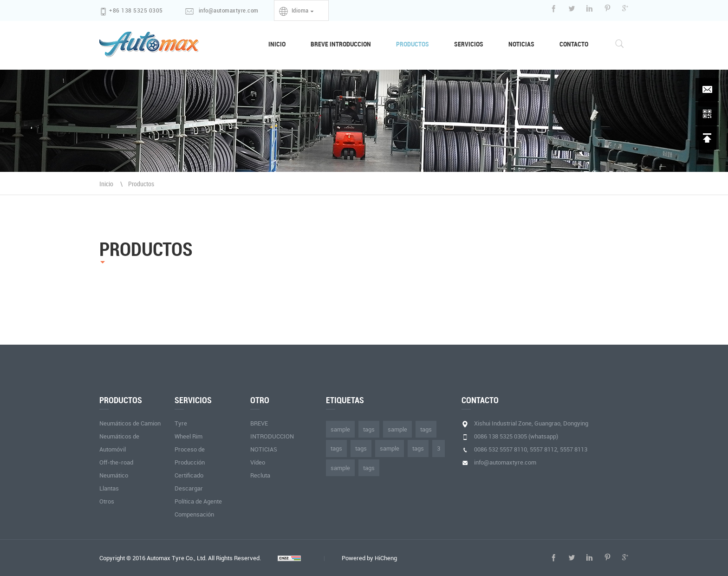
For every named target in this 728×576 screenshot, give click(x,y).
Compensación (194, 514)
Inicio (106, 184)
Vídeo (258, 462)
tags (369, 429)
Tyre (181, 423)
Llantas (109, 488)
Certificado (189, 475)
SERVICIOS (469, 44)
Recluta (260, 475)
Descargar (189, 488)
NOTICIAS (521, 44)
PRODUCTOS (413, 44)
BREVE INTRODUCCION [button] (341, 44)
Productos (141, 184)
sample (340, 429)
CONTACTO (574, 44)
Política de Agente (198, 501)
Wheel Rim (188, 436)
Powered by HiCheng (369, 558)
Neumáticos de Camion (130, 423)
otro (260, 400)
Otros (107, 501)
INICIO (283, 44)
